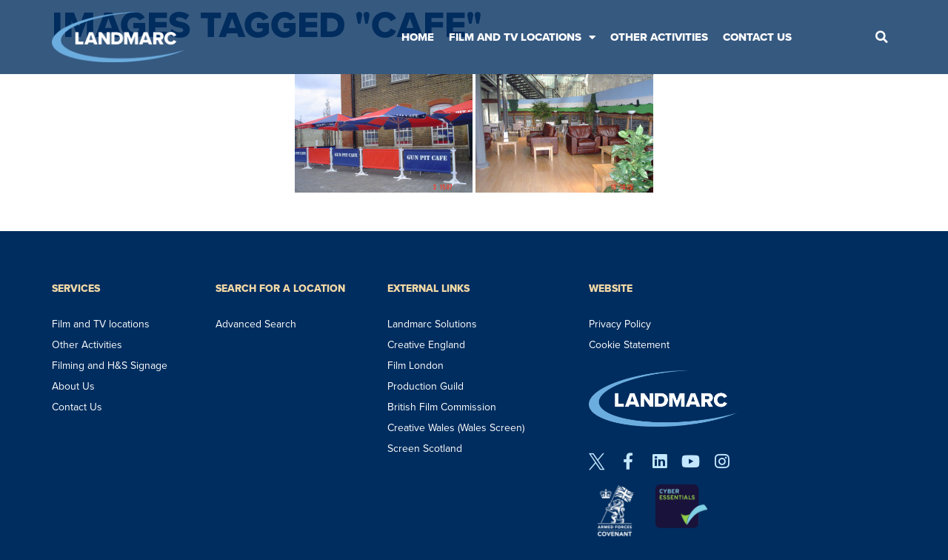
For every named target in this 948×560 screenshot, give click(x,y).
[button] (881, 37)
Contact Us (757, 37)
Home (418, 37)
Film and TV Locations (522, 37)
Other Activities (659, 37)
